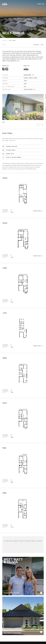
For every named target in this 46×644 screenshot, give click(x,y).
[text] (38, 125)
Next (42, 45)
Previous (36, 45)
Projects (5, 40)
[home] (5, 4)
